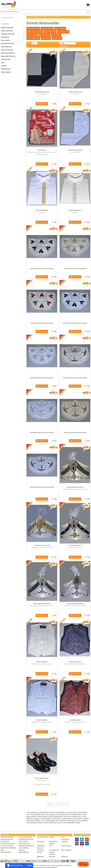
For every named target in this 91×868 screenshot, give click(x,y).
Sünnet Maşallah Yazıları (35, 32)
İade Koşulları (41, 842)
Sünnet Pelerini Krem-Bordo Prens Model (75, 433)
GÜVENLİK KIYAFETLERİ (8, 34)
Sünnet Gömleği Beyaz (42, 210)
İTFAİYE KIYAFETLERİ (7, 50)
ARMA (3, 63)
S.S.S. (51, 846)
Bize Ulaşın (52, 857)
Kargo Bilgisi (65, 842)
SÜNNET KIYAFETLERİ (7, 28)
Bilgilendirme (40, 857)
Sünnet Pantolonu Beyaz (75, 150)
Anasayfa (30, 17)
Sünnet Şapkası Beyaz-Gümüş (75, 604)
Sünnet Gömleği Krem (75, 210)
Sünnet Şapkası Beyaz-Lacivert (42, 604)
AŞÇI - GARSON (5, 40)
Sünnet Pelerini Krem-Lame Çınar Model (75, 269)
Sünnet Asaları (56, 35)
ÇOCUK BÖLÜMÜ (6, 59)
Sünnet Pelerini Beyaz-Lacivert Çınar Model (75, 323)
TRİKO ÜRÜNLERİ (6, 72)
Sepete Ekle (42, 104)
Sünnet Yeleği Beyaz (42, 720)
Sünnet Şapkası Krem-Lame (42, 545)
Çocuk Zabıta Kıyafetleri (25, 837)
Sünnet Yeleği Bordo (75, 720)
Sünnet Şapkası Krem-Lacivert (75, 487)
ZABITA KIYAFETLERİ (7, 31)
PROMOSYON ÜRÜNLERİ (8, 53)
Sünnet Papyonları (50, 32)
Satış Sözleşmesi (66, 846)
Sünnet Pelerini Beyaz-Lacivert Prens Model (42, 487)
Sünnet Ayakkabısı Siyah (42, 778)
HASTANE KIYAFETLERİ (8, 44)
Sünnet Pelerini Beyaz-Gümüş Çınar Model (42, 378)
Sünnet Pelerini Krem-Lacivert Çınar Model (42, 269)
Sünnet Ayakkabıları (33, 38)
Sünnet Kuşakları (44, 35)
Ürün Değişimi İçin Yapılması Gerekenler (54, 852)
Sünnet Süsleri (57, 38)
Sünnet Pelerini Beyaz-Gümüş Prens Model (42, 433)
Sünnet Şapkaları (60, 28)
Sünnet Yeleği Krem (42, 662)
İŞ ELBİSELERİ (5, 37)
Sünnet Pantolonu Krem (75, 92)
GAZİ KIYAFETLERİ (6, 47)
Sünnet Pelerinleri (63, 32)
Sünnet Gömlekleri (47, 28)
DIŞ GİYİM (4, 66)
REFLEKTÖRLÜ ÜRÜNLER (8, 56)
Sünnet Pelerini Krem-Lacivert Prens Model (75, 378)
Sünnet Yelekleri (32, 35)
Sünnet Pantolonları (33, 28)
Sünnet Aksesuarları (54, 17)
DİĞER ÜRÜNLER (6, 69)
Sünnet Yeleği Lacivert (75, 662)
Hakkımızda (64, 857)
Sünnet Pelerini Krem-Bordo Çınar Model (42, 323)
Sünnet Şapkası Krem (75, 545)
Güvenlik (51, 837)
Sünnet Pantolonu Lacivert (42, 92)
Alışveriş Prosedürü (42, 837)
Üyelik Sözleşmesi (66, 850)
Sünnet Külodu (46, 38)
